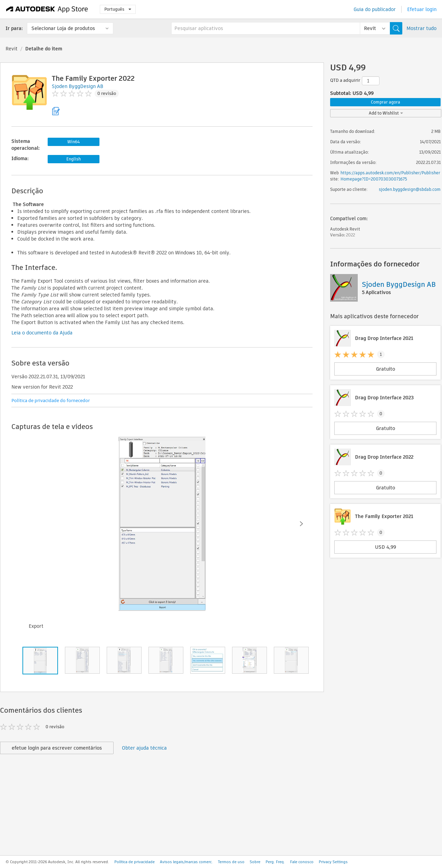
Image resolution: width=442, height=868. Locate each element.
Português (118, 9)
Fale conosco (302, 862)
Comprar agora (386, 102)
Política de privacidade (134, 862)
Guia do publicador (375, 9)
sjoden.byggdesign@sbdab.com (410, 189)
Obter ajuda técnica (144, 748)
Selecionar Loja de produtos (63, 28)
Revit (12, 49)
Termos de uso (231, 862)
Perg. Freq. (275, 862)
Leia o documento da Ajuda (42, 333)
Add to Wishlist (386, 113)
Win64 (74, 142)
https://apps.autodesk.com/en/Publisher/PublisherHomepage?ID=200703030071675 (390, 176)
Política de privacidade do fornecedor (51, 401)
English (74, 159)
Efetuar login (422, 9)
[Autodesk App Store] (47, 9)
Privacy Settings (333, 862)
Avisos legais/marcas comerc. (186, 862)
